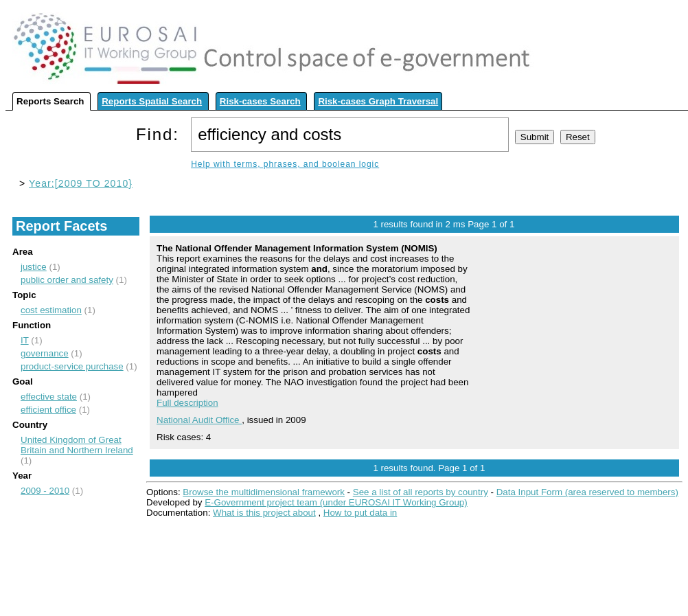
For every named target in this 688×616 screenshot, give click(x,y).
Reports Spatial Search (152, 101)
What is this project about (264, 513)
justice (34, 267)
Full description (187, 403)
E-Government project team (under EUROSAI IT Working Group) (336, 502)
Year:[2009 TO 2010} (81, 183)
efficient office (48, 410)
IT (25, 340)
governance (45, 353)
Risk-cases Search (260, 101)
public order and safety (67, 280)
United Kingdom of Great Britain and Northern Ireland (77, 445)
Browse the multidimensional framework (264, 492)
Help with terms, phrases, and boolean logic (285, 164)
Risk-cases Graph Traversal (378, 101)
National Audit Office (199, 420)
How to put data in (360, 513)
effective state (49, 397)
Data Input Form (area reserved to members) (587, 492)
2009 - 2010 (45, 491)
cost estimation (51, 310)
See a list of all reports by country (421, 492)
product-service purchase (72, 366)
